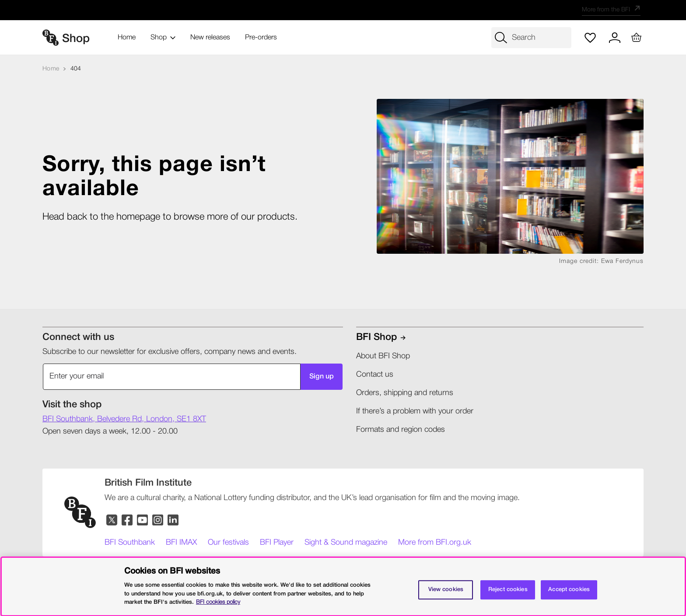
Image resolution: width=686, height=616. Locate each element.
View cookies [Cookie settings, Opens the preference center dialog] (446, 590)
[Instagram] (158, 520)
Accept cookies (569, 590)
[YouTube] (143, 520)
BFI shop (376, 337)
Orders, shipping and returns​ (405, 393)
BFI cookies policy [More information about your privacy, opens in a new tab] (218, 602)
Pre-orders (261, 38)
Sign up (320, 377)
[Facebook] (128, 520)
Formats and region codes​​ (401, 430)
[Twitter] (112, 520)
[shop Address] (124, 420)
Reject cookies (508, 590)
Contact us (375, 374)
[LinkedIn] (173, 520)
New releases (210, 38)
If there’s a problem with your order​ (415, 411)
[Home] (51, 69)
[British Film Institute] (148, 483)
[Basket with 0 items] (633, 38)
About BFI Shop (383, 356)
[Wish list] (584, 38)
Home (127, 38)
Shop (163, 38)
